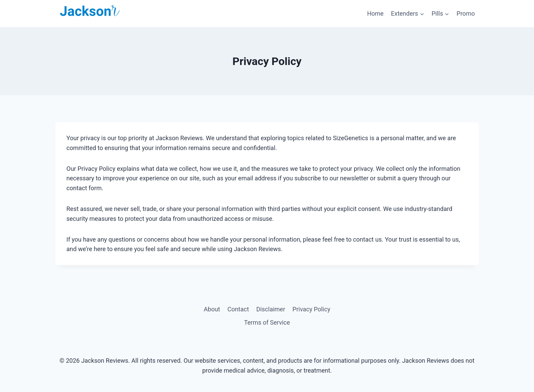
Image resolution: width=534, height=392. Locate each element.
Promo (466, 13)
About (212, 309)
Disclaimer (271, 309)
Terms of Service (267, 322)
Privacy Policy (311, 309)
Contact (238, 309)
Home (375, 13)
